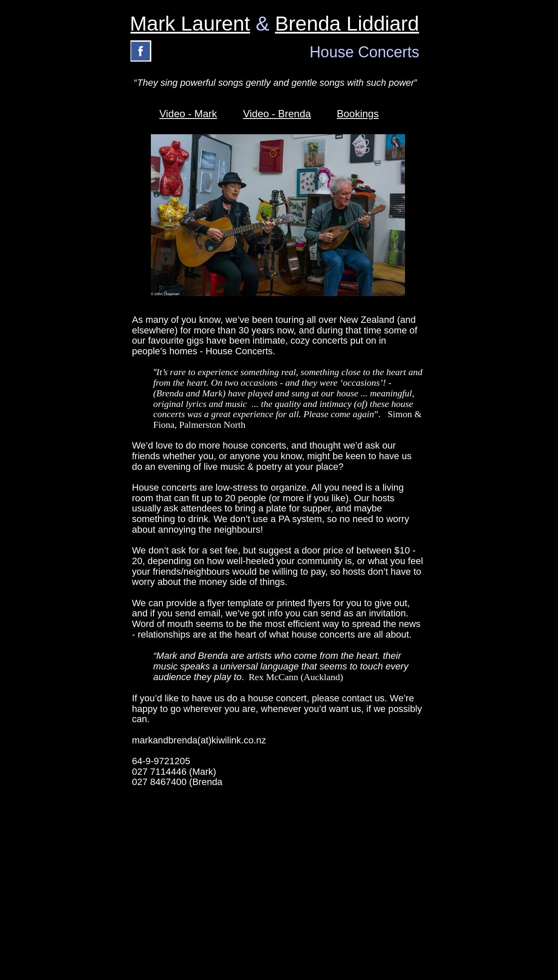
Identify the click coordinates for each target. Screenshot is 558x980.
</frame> (407, 929)
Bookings (358, 114)
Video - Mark (188, 114)
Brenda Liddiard (347, 24)
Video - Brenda (277, 114)
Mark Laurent (190, 24)
